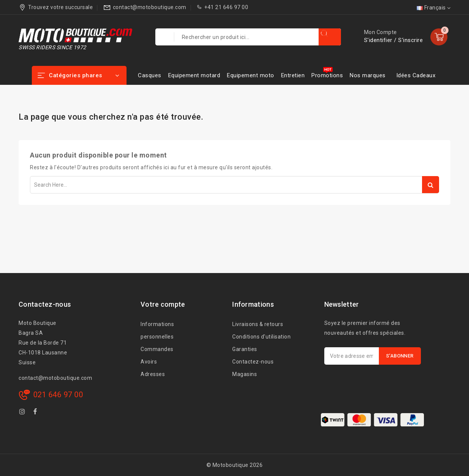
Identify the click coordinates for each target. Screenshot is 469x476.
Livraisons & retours (258, 324)
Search (431, 185)
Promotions (327, 75)
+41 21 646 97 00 (226, 7)
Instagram (23, 413)
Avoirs (149, 362)
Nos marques (368, 75)
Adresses (153, 374)
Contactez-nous (253, 362)
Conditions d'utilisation (261, 337)
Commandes (157, 349)
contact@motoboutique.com (150, 7)
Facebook (36, 413)
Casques (150, 75)
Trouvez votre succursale (60, 7)
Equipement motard (194, 75)
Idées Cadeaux (416, 75)
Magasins (245, 374)
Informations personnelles (157, 330)
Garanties (245, 349)
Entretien (293, 75)
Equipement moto (251, 75)
